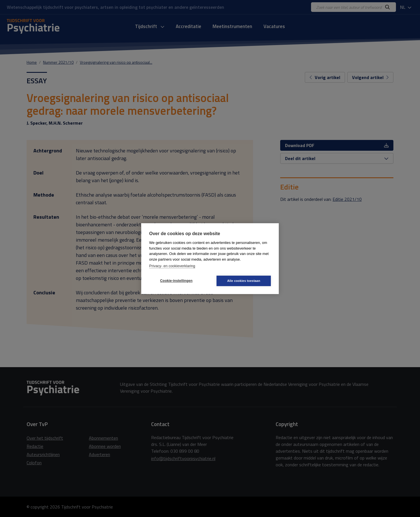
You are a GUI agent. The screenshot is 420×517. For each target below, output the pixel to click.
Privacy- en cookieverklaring (172, 266)
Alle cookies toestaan (244, 281)
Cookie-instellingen (176, 281)
